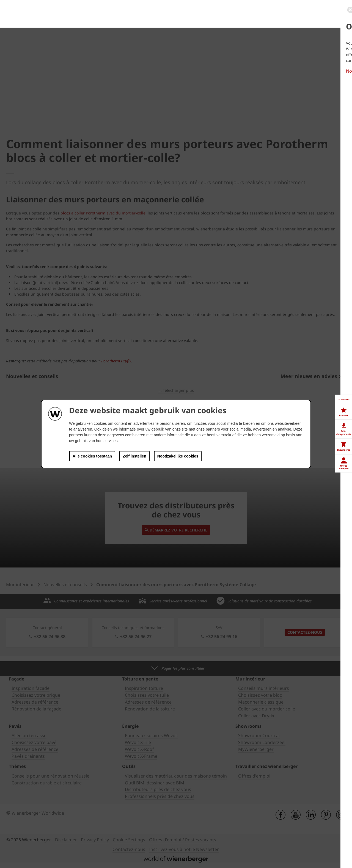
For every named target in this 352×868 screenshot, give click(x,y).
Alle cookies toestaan (92, 456)
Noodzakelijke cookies (178, 456)
